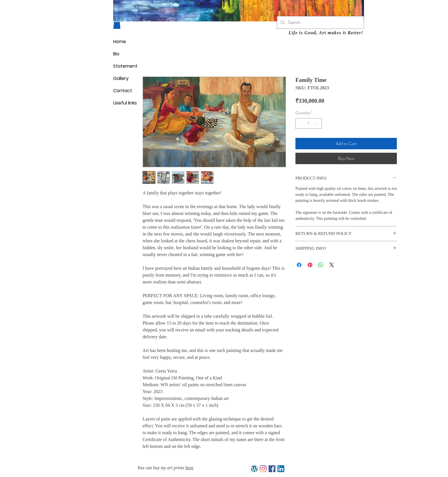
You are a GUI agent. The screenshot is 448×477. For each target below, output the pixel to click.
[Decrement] (300, 123)
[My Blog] (254, 469)
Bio (116, 54)
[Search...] (320, 22)
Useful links (125, 103)
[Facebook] (272, 469)
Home (120, 42)
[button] (117, 24)
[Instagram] (263, 469)
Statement (125, 66)
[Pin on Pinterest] (310, 265)
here (189, 468)
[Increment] (317, 123)
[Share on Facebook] (299, 265)
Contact (123, 91)
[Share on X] (332, 265)
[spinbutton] (309, 123)
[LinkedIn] (281, 469)
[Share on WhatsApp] (321, 265)
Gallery (121, 78)
